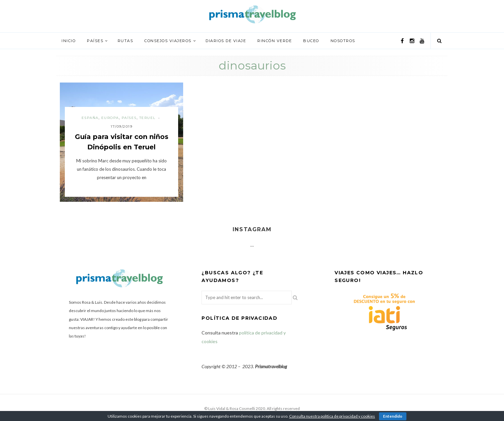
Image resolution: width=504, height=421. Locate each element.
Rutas (125, 41)
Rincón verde (275, 41)
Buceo (311, 41)
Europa (110, 118)
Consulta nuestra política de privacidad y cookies (332, 416)
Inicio (69, 41)
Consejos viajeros (168, 41)
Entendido (393, 416)
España (90, 118)
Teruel (148, 118)
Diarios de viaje (226, 41)
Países (95, 41)
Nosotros (343, 41)
